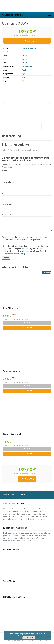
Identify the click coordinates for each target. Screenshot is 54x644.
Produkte (14, 495)
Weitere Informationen (38, 635)
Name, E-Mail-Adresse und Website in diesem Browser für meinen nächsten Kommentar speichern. (26, 238)
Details (27, 323)
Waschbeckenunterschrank (32, 48)
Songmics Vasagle (12, 371)
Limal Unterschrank (12, 434)
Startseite (5, 495)
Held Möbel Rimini (12, 308)
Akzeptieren (29, 638)
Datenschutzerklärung (15, 254)
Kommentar (8, 214)
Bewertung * (7, 205)
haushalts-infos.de (12, 15)
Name (5, 171)
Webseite (6, 193)
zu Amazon (27, 41)
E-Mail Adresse (9, 182)
